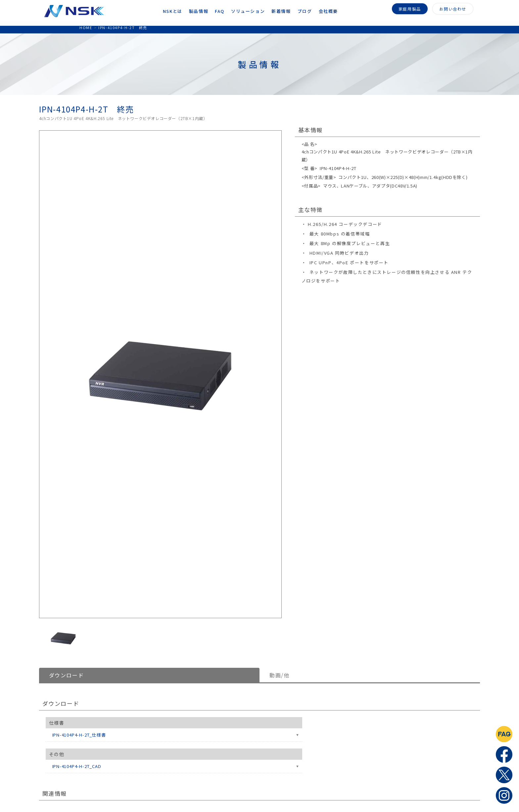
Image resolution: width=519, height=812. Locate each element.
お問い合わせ (453, 8)
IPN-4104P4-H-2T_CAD (77, 766)
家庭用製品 (410, 8)
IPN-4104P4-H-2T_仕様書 (79, 735)
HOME (86, 27)
